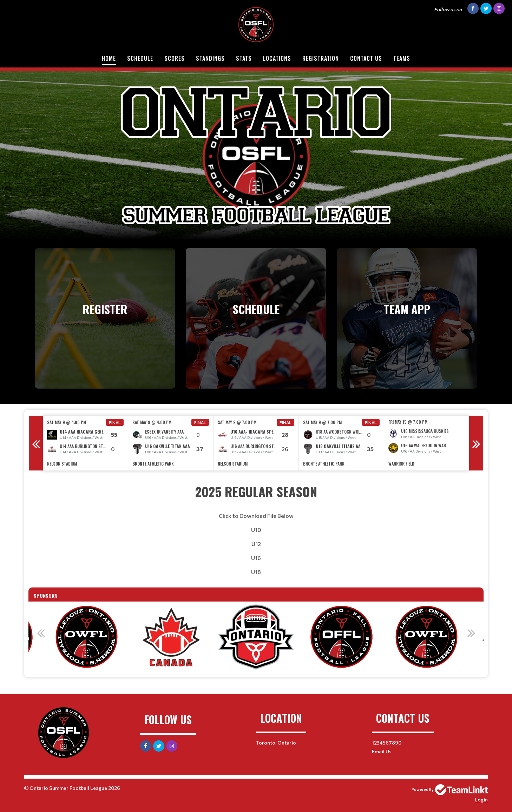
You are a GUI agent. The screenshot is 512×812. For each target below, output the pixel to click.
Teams (402, 58)
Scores (175, 58)
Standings (210, 58)
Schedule (140, 58)
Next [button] (476, 443)
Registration (321, 58)
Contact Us (366, 58)
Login (481, 800)
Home (109, 58)
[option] (86, 443)
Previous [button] (36, 443)
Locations (277, 58)
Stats (244, 58)
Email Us (382, 751)
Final (115, 422)
